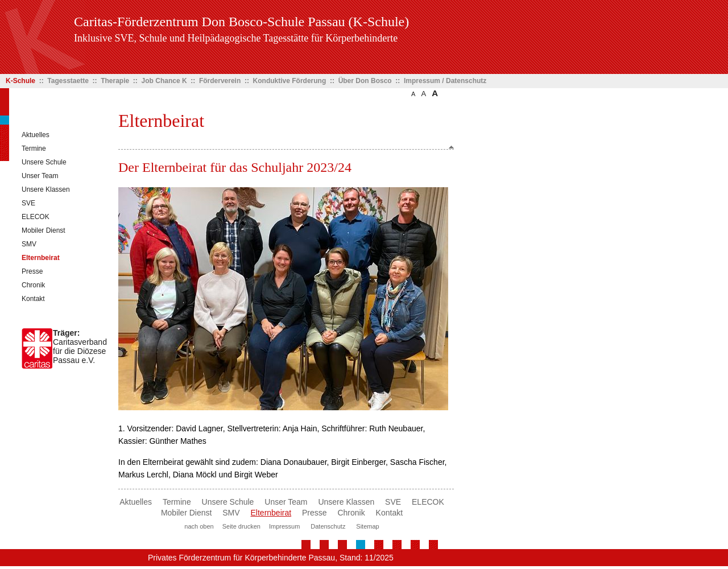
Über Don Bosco (365, 81)
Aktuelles (36, 135)
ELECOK (36, 217)
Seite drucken (241, 526)
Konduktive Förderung (290, 81)
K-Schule (20, 81)
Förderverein (220, 81)
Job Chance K (164, 81)
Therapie (115, 81)
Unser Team (40, 176)
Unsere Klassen (46, 189)
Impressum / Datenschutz (445, 81)
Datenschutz (328, 526)
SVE (28, 203)
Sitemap (367, 526)
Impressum (284, 526)
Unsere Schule (44, 162)
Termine (34, 149)
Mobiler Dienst (44, 230)
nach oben (199, 526)
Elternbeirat (41, 258)
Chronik (33, 285)
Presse (32, 271)
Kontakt (33, 299)
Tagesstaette (68, 81)
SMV (29, 244)
